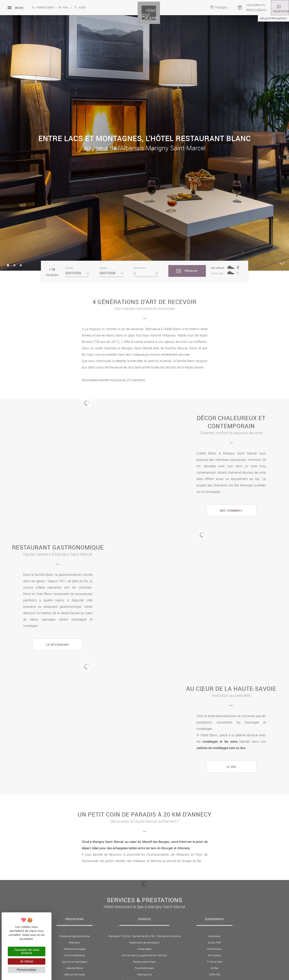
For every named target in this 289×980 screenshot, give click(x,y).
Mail (64, 7)
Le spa (231, 767)
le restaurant (58, 645)
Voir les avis (52, 274)
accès (80, 7)
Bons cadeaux (243, 10)
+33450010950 (43, 7)
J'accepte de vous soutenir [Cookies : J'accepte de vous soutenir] (27, 951)
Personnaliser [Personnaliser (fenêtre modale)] (27, 970)
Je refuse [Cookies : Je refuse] (27, 961)
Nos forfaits (243, 5)
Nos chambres (231, 511)
